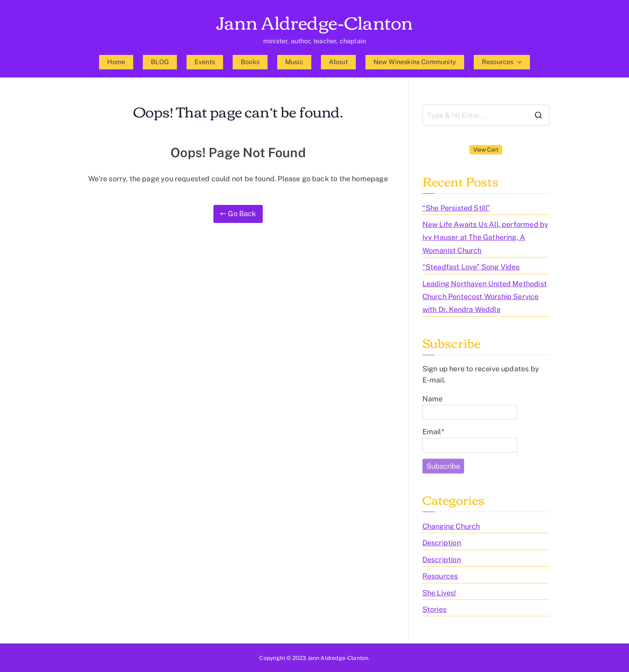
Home (116, 62)
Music (294, 62)
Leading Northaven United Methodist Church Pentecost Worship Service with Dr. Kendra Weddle (485, 297)
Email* (470, 440)
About (338, 62)
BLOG (160, 62)
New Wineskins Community (415, 62)
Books (250, 62)
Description (442, 543)
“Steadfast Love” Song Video (471, 267)
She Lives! (439, 593)
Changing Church (451, 526)
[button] (518, 62)
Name (470, 407)
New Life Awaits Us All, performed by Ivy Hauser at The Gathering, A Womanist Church (485, 237)
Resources (502, 62)
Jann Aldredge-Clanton (315, 21)
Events (205, 62)
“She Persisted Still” (456, 208)
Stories (434, 609)
